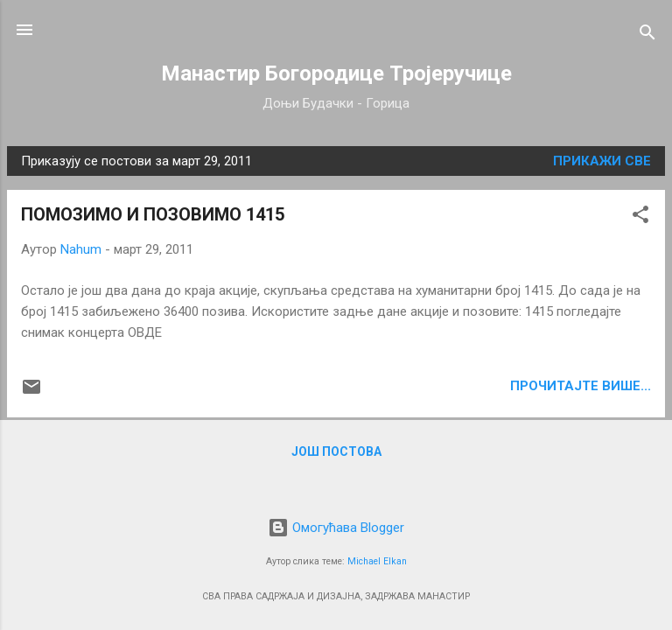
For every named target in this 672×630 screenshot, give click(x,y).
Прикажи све (602, 161)
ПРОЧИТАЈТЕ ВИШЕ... (581, 386)
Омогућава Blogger (336, 528)
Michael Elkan (377, 561)
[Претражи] (647, 35)
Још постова (336, 451)
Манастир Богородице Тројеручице (336, 73)
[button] (640, 217)
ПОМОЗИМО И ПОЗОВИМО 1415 (153, 214)
